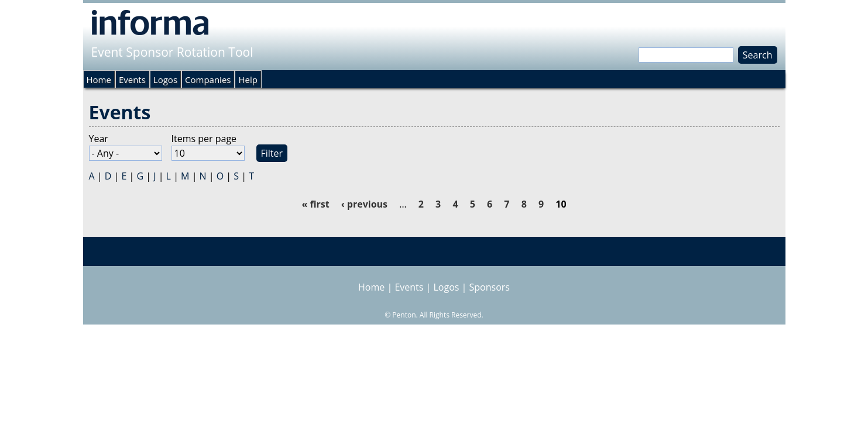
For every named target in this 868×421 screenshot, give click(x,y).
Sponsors (490, 287)
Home (99, 80)
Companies (208, 80)
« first (315, 204)
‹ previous (364, 204)
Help (248, 80)
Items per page (204, 139)
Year (99, 139)
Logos (165, 80)
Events (132, 80)
